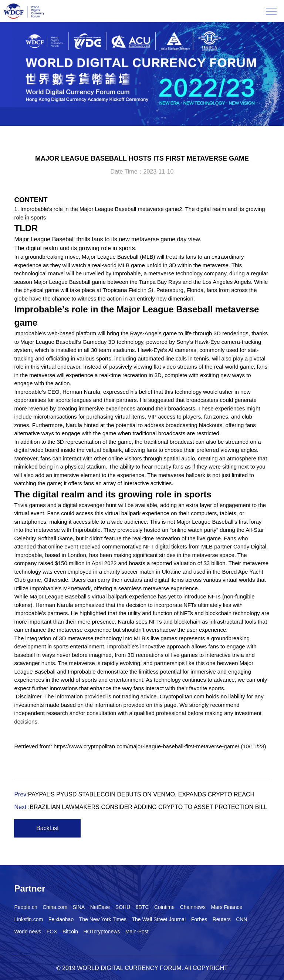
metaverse (216, 265)
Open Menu (271, 11)
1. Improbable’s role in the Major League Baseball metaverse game (97, 209)
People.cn (26, 907)
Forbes (199, 919)
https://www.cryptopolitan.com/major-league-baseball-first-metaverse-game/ (146, 746)
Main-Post (137, 932)
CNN (241, 919)
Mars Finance (226, 907)
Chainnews (193, 907)
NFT (148, 546)
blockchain (218, 613)
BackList (47, 828)
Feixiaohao (61, 919)
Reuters (222, 919)
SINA (79, 907)
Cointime (164, 907)
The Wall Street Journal (159, 919)
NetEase (100, 907)
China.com (55, 907)
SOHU (123, 907)
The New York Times (103, 919)
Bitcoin (70, 932)
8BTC (142, 907)
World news (28, 932)
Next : (141, 807)
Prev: (134, 794)
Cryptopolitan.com (182, 696)
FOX (52, 932)
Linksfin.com (28, 919)
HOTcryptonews (102, 932)
